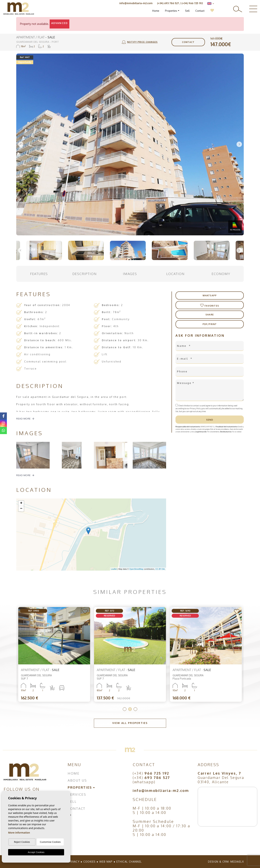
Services (77, 794)
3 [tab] (135, 709)
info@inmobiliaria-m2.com (136, 3)
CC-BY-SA (160, 569)
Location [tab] (175, 274)
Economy (221, 274)
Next (239, 144)
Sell (187, 11)
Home (156, 11)
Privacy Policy (196, 408)
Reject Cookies (22, 842)
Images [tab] (130, 274)
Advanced (59, 23)
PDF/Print (210, 324)
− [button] (21, 509)
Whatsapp (210, 295)
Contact (200, 11)
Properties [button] (171, 11)
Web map (106, 862)
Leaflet (114, 569)
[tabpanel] (54, 654)
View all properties (130, 723)
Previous (21, 144)
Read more (23, 419)
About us (77, 780)
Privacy (74, 862)
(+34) (151, 773)
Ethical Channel (129, 862)
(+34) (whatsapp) (151, 780)
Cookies (90, 862)
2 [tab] (130, 709)
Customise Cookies (50, 842)
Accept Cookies (36, 852)
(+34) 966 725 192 (192, 3)
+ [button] (21, 503)
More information (19, 833)
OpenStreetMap (136, 569)
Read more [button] (23, 475)
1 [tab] (125, 709)
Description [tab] (85, 274)
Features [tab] (39, 274)
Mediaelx (237, 862)
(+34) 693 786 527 (168, 3)
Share (210, 315)
